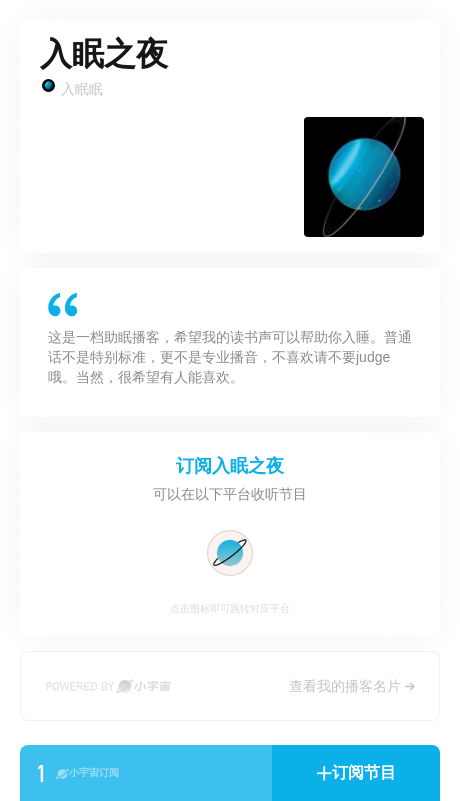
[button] (356, 773)
